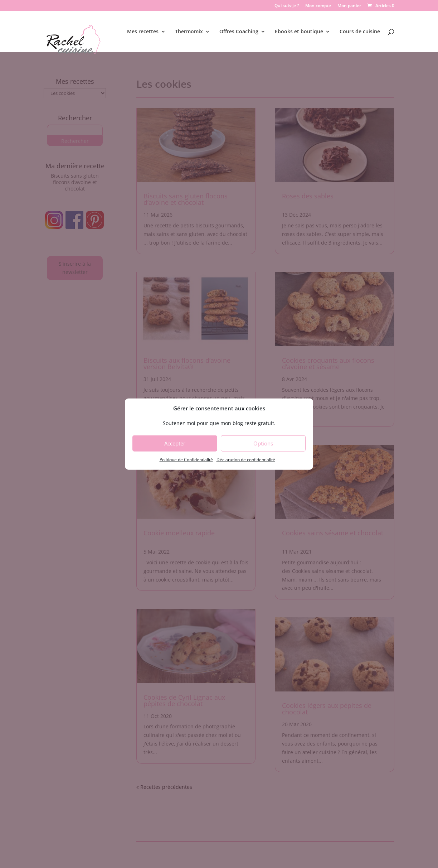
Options (263, 443)
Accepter (175, 443)
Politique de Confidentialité (186, 460)
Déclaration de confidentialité (246, 460)
